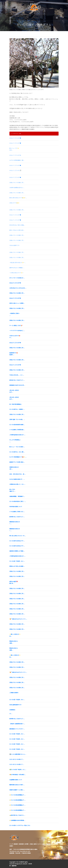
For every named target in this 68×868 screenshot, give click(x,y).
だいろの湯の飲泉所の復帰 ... (17, 425)
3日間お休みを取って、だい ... (17, 484)
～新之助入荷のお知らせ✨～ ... (18, 262)
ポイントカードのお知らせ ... (17, 278)
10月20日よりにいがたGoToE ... (18, 288)
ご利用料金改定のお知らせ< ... (17, 435)
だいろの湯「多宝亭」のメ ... (17, 734)
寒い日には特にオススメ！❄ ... (18, 536)
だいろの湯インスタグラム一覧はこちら (20, 825)
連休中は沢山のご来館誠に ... (17, 268)
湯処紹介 (16, 844)
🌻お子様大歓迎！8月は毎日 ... (18, 774)
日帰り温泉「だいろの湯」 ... (17, 419)
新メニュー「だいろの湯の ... (17, 447)
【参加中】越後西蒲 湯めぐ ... (17, 724)
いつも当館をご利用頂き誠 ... (17, 430)
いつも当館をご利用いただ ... (17, 511)
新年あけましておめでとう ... (17, 380)
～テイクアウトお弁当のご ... (17, 330)
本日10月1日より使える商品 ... (17, 225)
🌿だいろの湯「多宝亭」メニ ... (18, 769)
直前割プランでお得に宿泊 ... (17, 462)
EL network (24, 864)
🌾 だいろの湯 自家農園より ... (17, 795)
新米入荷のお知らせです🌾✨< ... (18, 198)
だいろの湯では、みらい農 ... (17, 452)
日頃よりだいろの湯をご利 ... (17, 182)
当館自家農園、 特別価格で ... (17, 496)
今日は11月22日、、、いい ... (17, 375)
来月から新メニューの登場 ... (17, 303)
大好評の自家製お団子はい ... (17, 187)
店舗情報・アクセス (51, 844)
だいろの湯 (19, 862)
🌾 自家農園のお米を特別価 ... (17, 820)
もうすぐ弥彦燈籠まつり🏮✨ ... (18, 457)
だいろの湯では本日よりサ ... (17, 541)
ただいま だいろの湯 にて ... (17, 759)
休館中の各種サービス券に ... (17, 790)
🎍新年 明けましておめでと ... (17, 815)
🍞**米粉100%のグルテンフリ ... (18, 619)
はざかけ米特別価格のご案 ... (17, 160)
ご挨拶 (43, 844)
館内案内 (22, 844)
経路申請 (14, 866)
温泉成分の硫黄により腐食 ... (17, 551)
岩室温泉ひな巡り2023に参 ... (17, 385)
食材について (37, 844)
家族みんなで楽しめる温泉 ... (17, 566)
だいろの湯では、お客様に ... (17, 409)
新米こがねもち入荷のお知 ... (17, 230)
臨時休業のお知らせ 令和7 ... (17, 785)
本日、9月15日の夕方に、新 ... (17, 474)
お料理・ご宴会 (29, 844)
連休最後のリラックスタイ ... (17, 729)
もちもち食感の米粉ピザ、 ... (17, 479)
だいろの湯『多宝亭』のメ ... (17, 561)
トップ (11, 844)
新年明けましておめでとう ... (17, 517)
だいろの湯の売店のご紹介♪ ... (18, 501)
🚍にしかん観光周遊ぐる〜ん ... (18, 754)
